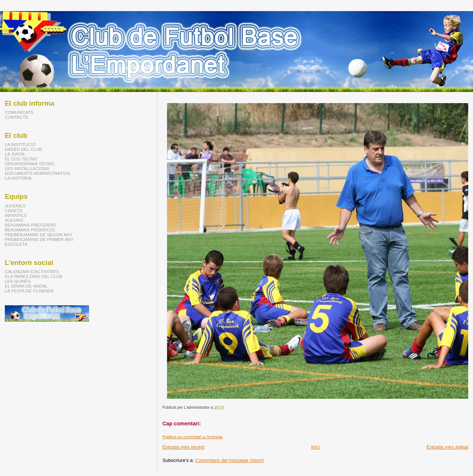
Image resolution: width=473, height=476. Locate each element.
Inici (315, 447)
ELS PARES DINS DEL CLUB (34, 276)
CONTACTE (17, 117)
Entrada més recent (183, 447)
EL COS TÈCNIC (21, 159)
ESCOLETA (16, 244)
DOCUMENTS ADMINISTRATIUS (37, 173)
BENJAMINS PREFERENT (31, 225)
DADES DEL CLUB (23, 149)
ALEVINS (14, 220)
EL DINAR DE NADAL (26, 286)
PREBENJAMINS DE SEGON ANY (39, 234)
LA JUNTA (15, 154)
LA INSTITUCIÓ (20, 144)
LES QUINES (18, 281)
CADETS (14, 210)
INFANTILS (16, 215)
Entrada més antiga (447, 447)
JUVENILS (15, 206)
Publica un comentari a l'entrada (192, 437)
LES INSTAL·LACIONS (27, 168)
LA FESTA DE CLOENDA (29, 291)
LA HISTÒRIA (18, 178)
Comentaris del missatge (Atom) (230, 460)
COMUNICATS (19, 112)
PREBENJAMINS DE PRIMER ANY (39, 239)
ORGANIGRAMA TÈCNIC (30, 164)
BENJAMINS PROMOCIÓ (30, 230)
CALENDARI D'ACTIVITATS (32, 271)
